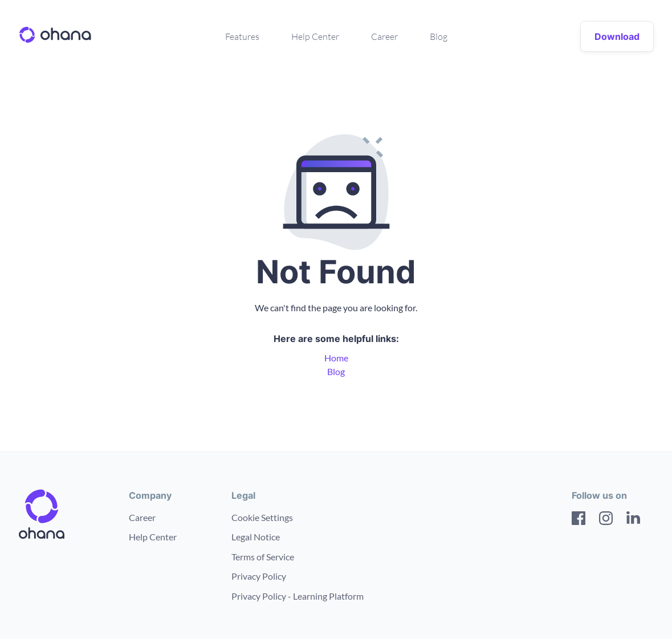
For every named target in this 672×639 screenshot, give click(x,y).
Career (384, 36)
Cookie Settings (262, 517)
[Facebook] (579, 520)
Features (242, 36)
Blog (439, 36)
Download (617, 36)
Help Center (315, 36)
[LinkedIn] (633, 520)
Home (336, 358)
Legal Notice (256, 537)
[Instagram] (606, 520)
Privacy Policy (259, 576)
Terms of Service (263, 557)
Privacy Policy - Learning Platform (298, 596)
